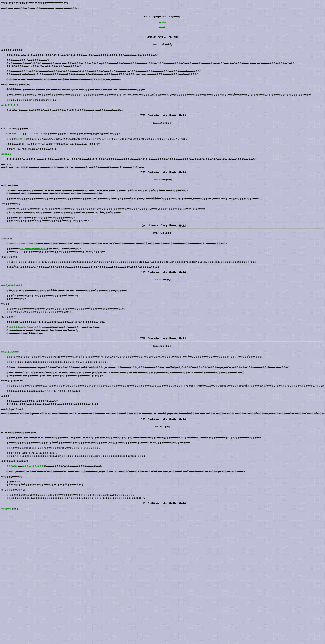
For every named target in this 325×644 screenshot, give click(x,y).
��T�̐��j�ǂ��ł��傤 (15, 461)
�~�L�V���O (10, 185)
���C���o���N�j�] (15, 84)
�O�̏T (162, 22)
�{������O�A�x (13, 490)
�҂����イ (8, 317)
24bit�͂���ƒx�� (11, 204)
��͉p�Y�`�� (9, 257)
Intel (35, 139)
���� (5, 304)
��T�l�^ (12, 466)
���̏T (163, 27)
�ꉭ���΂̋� (6, 154)
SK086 (21, 139)
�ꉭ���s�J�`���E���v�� (28, 327)
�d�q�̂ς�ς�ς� (10, 105)
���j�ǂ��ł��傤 (12, 285)
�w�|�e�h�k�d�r (12, 381)
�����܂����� (12, 50)
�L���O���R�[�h (34, 249)
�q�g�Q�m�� (10, 352)
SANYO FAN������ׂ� (15, 129)
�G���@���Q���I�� (22, 243)
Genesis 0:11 (7, 238)
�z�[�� (6, 509)
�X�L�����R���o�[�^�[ (19, 432)
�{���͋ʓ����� (12, 477)
